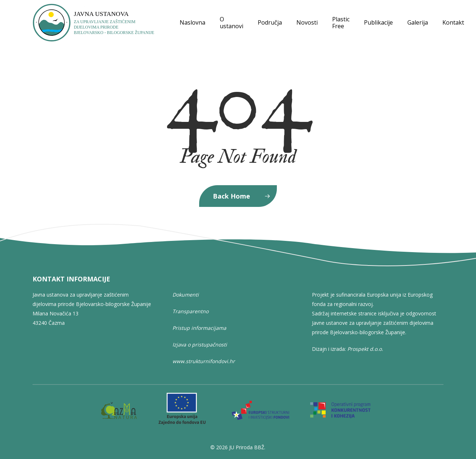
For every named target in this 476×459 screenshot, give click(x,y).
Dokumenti (186, 295)
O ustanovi (231, 23)
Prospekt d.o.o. (365, 349)
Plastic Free (341, 23)
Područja (270, 23)
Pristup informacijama (199, 328)
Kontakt (453, 23)
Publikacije (378, 23)
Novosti (307, 23)
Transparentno (190, 311)
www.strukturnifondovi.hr (204, 361)
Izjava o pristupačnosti (200, 345)
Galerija (418, 23)
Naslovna (192, 23)
